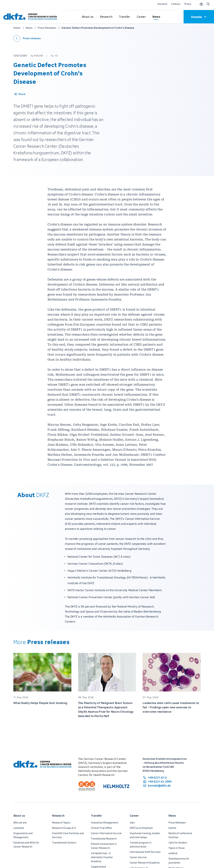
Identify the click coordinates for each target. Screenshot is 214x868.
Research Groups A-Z (64, 828)
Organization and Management (23, 835)
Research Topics (61, 823)
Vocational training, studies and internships (145, 835)
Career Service (138, 857)
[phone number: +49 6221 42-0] (157, 778)
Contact (176, 4)
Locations (19, 828)
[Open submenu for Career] (141, 17)
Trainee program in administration (141, 845)
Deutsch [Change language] (162, 4)
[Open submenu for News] (156, 17)
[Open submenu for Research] (106, 17)
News (172, 816)
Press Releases (177, 823)
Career (134, 816)
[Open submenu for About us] (88, 17)
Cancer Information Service (106, 833)
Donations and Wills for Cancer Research (26, 845)
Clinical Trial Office (101, 828)
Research (58, 816)
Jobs (132, 823)
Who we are (20, 823)
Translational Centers (64, 843)
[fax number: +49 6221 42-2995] (157, 782)
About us (19, 816)
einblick (173, 853)
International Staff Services (145, 852)
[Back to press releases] (27, 38)
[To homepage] (31, 17)
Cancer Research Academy (145, 863)
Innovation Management (105, 823)
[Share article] (20, 94)
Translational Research (104, 839)
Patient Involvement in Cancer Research (104, 846)
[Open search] (208, 4)
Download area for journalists (179, 861)
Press (188, 4)
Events (172, 828)
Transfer (96, 816)
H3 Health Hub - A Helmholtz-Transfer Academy (102, 857)
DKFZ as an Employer (141, 828)
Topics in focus (177, 848)
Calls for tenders (178, 843)
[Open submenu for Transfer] (125, 17)
